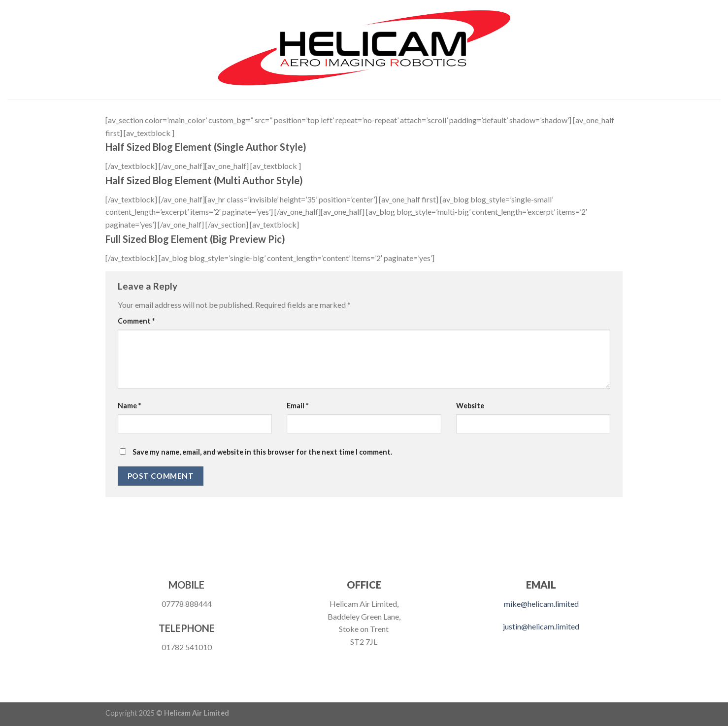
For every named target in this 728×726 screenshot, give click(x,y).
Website (470, 406)
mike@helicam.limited (541, 604)
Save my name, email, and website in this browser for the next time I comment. (262, 452)
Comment (136, 321)
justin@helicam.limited (541, 626)
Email (298, 406)
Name (129, 406)
